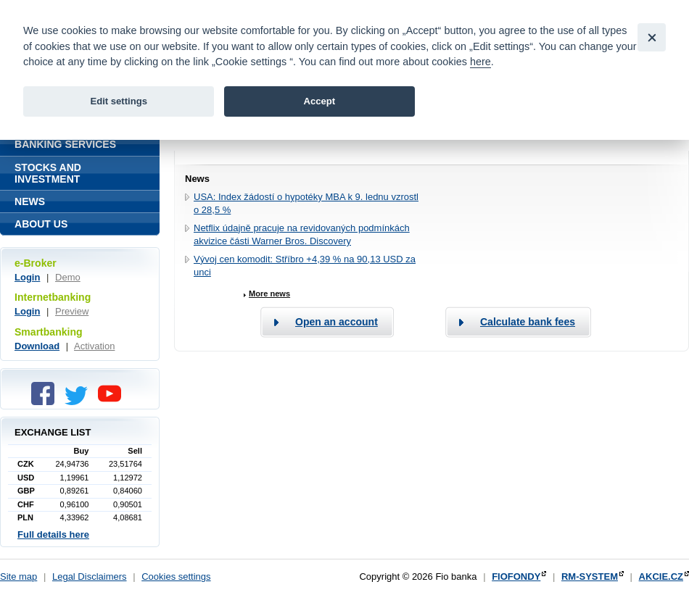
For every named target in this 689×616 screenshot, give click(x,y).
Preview (72, 311)
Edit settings (119, 101)
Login (27, 277)
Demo (68, 277)
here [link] (480, 62)
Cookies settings (176, 577)
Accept (319, 101)
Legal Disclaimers (90, 577)
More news (269, 294)
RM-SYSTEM (590, 577)
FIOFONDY (516, 577)
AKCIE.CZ (661, 577)
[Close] (652, 37)
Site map (18, 577)
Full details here (53, 534)
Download (37, 346)
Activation (94, 346)
